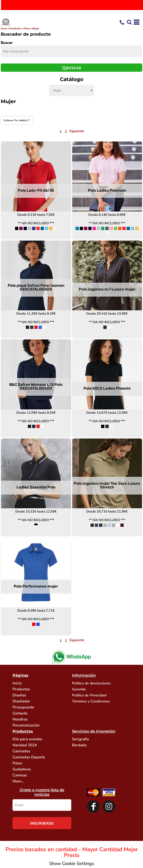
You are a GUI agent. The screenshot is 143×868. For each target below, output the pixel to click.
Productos (15, 28)
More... (18, 781)
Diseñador (21, 701)
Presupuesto (23, 707)
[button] (129, 22)
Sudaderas (22, 769)
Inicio (4, 28)
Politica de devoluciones (91, 683)
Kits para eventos (27, 739)
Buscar (7, 43)
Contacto (20, 713)
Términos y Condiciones (91, 701)
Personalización (26, 725)
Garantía (79, 689)
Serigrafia (80, 739)
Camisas (20, 775)
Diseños (19, 695)
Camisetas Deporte (29, 757)
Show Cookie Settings (72, 863)
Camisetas (21, 751)
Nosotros (20, 719)
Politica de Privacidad (89, 695)
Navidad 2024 (25, 745)
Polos (27, 28)
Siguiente (77, 131)
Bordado (79, 745)
